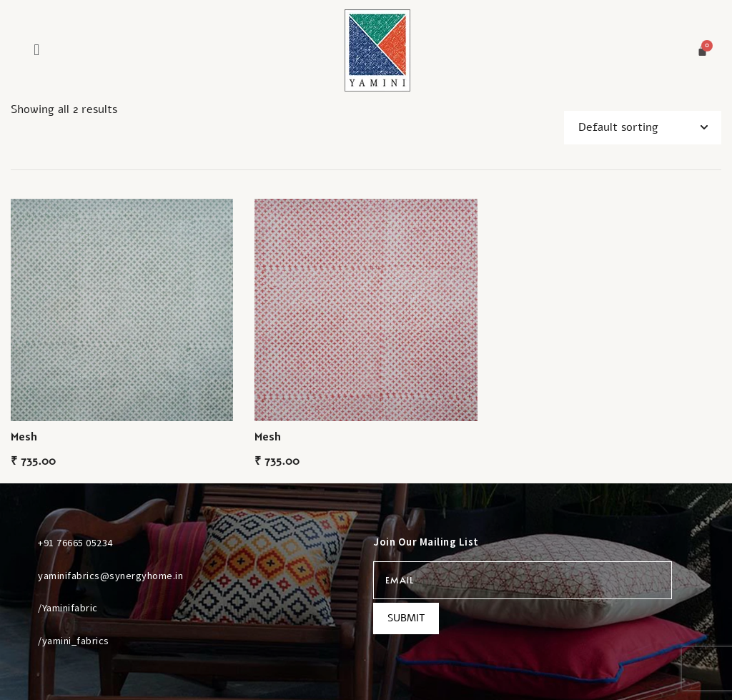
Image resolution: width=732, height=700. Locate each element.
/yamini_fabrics (74, 641)
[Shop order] (643, 128)
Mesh (24, 436)
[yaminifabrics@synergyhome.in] (21, 575)
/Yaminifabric (68, 608)
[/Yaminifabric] (21, 608)
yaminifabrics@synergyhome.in (110, 576)
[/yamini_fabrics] (21, 640)
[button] (36, 50)
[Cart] (702, 50)
